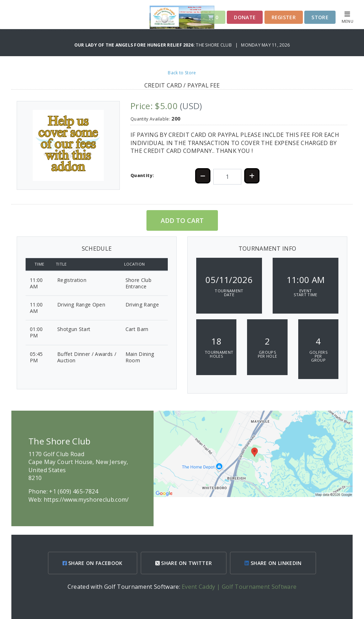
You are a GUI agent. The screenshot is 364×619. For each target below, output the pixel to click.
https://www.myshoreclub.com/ (86, 500)
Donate (245, 17)
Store (320, 17)
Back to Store (182, 73)
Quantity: (142, 175)
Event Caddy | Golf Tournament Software (239, 587)
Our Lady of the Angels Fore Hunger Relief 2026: (135, 45)
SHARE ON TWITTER (184, 563)
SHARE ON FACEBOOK (93, 563)
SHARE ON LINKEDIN (273, 563)
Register (284, 17)
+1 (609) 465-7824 (74, 491)
